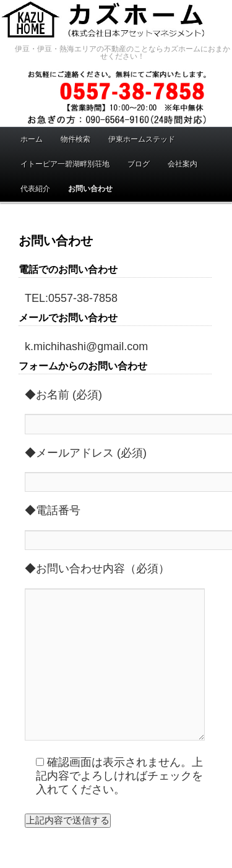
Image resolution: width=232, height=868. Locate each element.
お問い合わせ (90, 189)
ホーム (32, 139)
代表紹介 (35, 189)
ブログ (139, 164)
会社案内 (183, 164)
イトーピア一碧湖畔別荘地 (65, 164)
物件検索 (75, 139)
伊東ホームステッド (142, 139)
